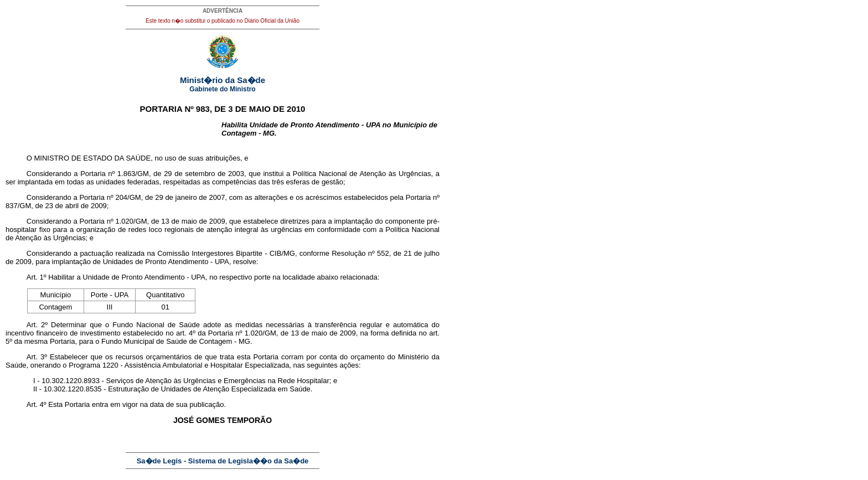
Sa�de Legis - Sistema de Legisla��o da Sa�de (223, 461)
